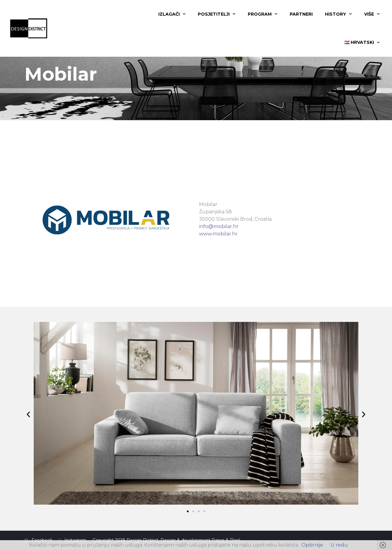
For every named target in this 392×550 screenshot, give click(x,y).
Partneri (301, 14)
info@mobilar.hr (219, 226)
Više (372, 14)
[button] (28, 414)
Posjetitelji (217, 14)
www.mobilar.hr (218, 234)
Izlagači (172, 14)
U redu (339, 545)
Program (263, 14)
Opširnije (312, 545)
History (338, 14)
